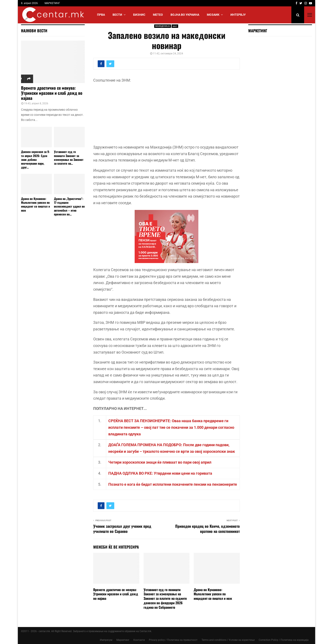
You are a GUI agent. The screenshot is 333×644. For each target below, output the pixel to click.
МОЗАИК (213, 15)
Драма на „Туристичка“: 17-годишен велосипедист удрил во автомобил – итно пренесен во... (69, 206)
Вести (117, 15)
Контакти (139, 640)
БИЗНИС (139, 15)
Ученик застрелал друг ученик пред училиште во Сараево (122, 529)
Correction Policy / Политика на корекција (284, 640)
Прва (101, 15)
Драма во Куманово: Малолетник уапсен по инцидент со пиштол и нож (213, 594)
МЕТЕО (158, 15)
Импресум (106, 640)
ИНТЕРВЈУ (238, 15)
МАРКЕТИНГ (52, 3)
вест (175, 26)
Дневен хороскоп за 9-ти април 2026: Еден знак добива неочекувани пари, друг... (36, 159)
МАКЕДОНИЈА (163, 26)
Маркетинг (123, 640)
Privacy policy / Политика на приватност (173, 640)
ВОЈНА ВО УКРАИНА (185, 15)
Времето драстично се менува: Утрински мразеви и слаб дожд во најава (116, 594)
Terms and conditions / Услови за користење (228, 640)
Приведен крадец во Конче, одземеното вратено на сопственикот (207, 529)
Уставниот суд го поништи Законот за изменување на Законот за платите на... (69, 157)
